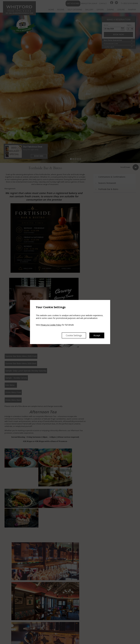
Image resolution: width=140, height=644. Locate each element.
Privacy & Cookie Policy (51, 325)
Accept (97, 335)
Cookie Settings (74, 335)
